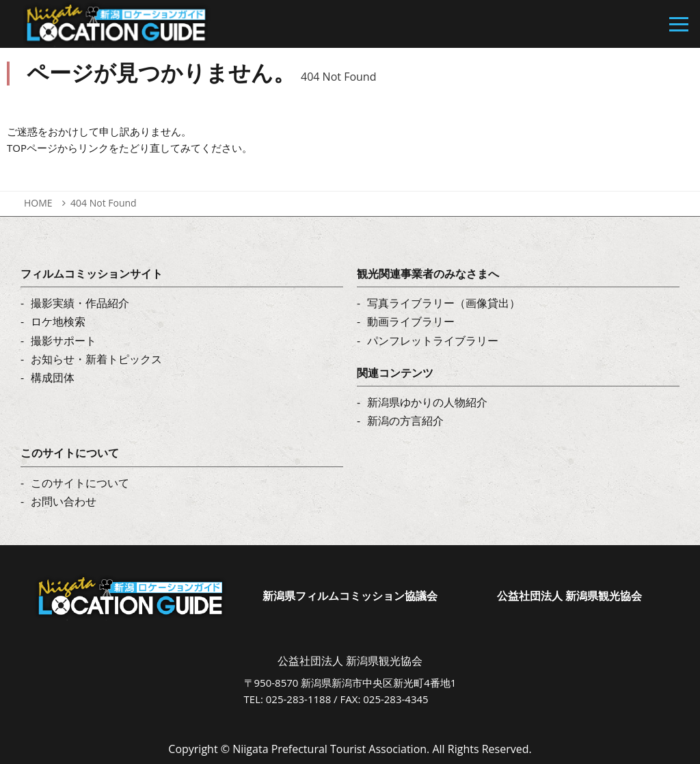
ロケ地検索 (58, 321)
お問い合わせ (64, 501)
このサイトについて (80, 483)
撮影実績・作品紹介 (80, 303)
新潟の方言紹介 (405, 421)
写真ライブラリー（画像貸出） (444, 303)
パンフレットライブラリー (433, 341)
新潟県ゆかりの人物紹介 (427, 402)
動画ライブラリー (411, 321)
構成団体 (53, 378)
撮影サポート (64, 341)
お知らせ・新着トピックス (96, 359)
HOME (38, 203)
